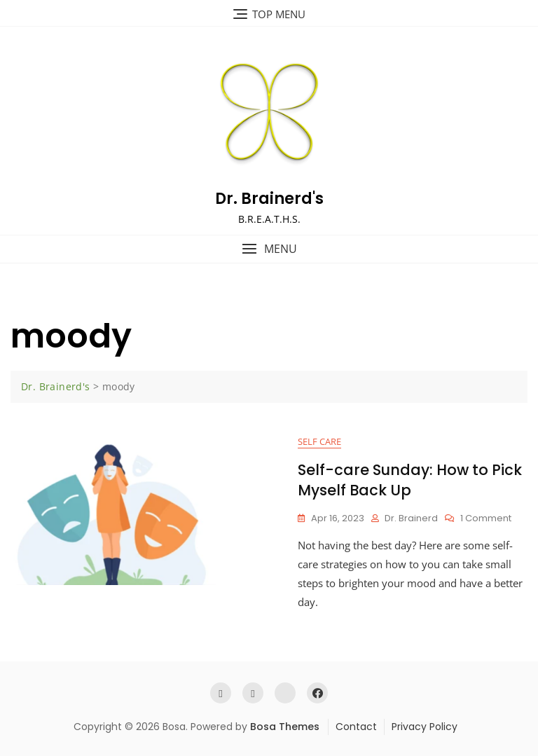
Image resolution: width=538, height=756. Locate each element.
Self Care (319, 441)
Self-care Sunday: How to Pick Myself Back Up (410, 480)
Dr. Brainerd (411, 518)
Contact (356, 727)
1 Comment (486, 519)
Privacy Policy (425, 727)
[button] (269, 249)
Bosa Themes (285, 727)
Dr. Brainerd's (269, 199)
